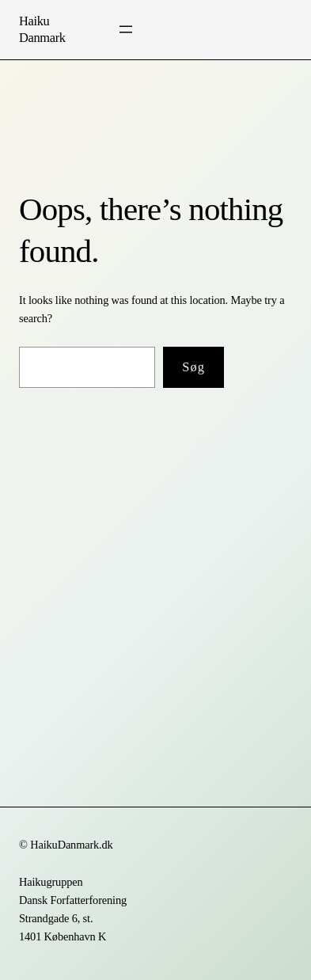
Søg (193, 367)
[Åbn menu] (126, 29)
